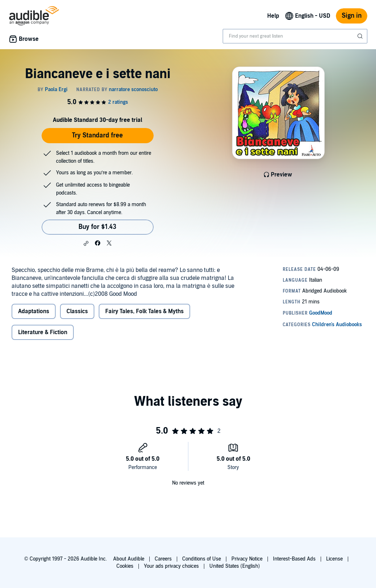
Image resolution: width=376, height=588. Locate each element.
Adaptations (34, 311)
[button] (86, 243)
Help (273, 16)
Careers (163, 559)
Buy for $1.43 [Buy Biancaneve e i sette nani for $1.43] (97, 227)
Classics (77, 311)
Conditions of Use (202, 559)
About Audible (129, 559)
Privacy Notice (247, 559)
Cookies (125, 566)
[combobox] (295, 36)
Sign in (352, 16)
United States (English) (235, 566)
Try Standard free (97, 135)
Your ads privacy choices (171, 566)
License (334, 559)
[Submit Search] (361, 36)
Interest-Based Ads (294, 559)
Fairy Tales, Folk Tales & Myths (144, 311)
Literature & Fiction (43, 332)
